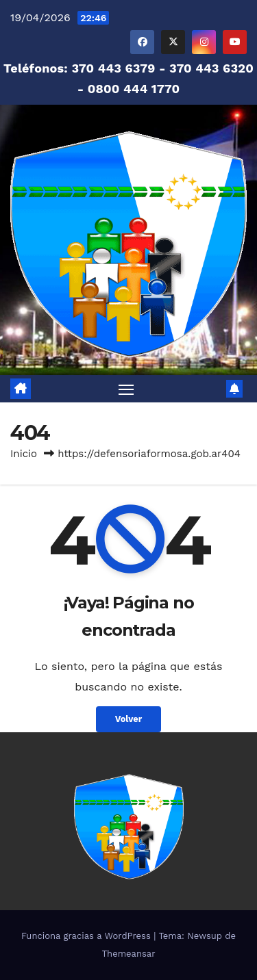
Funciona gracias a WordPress (87, 936)
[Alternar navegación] (126, 389)
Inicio (24, 454)
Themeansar (129, 954)
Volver (129, 719)
